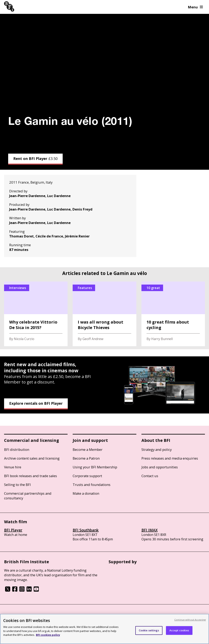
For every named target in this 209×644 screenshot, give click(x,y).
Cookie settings (149, 630)
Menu (195, 7)
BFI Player (13, 530)
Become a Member (88, 449)
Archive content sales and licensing (32, 458)
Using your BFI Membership (95, 467)
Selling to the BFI (17, 485)
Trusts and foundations (92, 485)
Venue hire (13, 467)
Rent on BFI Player (35, 159)
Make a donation (86, 493)
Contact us (150, 476)
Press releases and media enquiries (170, 458)
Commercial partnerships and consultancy (28, 496)
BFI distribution (17, 449)
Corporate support (87, 476)
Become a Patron (86, 458)
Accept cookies (179, 630)
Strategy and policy (157, 449)
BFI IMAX (150, 530)
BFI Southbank (86, 530)
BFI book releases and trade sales (31, 476)
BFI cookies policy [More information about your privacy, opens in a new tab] (48, 635)
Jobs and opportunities (160, 467)
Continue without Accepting (190, 620)
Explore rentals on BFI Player (36, 403)
